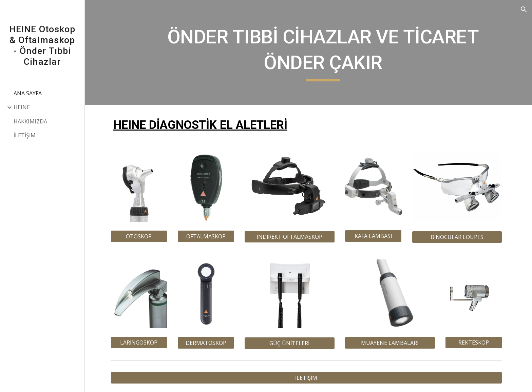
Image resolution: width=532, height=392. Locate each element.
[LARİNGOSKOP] (141, 342)
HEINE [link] (22, 107)
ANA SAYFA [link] (28, 93)
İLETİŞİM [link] (25, 135)
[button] (524, 9)
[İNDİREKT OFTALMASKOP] (291, 237)
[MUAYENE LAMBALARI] (392, 343)
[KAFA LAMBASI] (375, 236)
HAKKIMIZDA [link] (30, 121)
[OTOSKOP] (141, 236)
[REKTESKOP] (476, 342)
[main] (325, 52)
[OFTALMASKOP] (208, 236)
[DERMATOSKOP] (208, 343)
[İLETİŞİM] (308, 378)
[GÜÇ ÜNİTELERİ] (291, 343)
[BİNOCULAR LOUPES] (459, 237)
